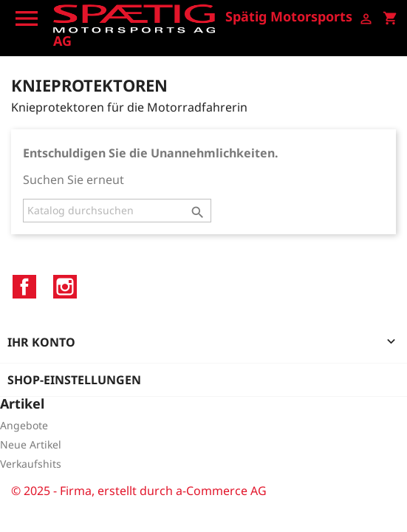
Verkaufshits (31, 464)
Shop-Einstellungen (74, 380)
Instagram (65, 287)
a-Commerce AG (221, 491)
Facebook (24, 287)
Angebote (24, 425)
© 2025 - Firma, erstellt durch (93, 491)
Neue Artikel (31, 444)
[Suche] (117, 211)
